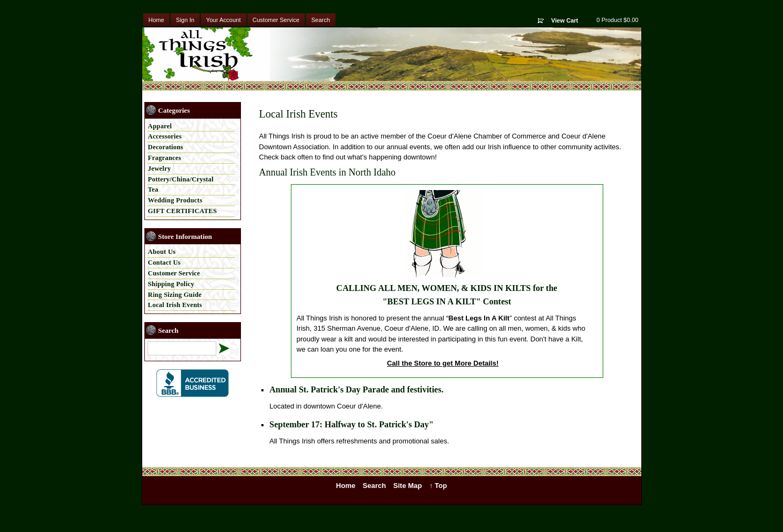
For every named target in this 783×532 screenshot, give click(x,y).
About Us (162, 252)
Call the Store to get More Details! (443, 363)
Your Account (223, 20)
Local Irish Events (175, 305)
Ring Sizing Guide (175, 295)
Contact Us (164, 263)
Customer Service (276, 20)
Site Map (408, 486)
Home (156, 20)
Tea (153, 190)
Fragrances (165, 158)
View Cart (565, 20)
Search (321, 20)
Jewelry (160, 169)
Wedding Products (175, 200)
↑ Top (438, 486)
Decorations (166, 147)
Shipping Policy (171, 284)
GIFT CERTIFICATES (183, 211)
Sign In (185, 20)
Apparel (160, 126)
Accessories (165, 136)
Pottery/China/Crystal (181, 179)
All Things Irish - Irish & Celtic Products (208, 54)
